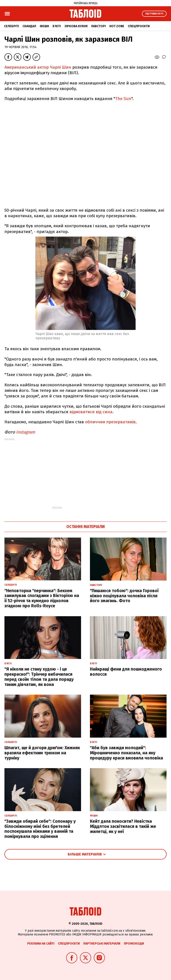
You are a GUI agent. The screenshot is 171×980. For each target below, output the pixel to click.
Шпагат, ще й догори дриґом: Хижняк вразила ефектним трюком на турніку (42, 753)
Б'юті (57, 26)
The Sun (123, 99)
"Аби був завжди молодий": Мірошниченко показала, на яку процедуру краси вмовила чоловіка (126, 753)
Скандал (29, 26)
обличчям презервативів (110, 422)
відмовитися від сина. (92, 412)
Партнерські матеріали (102, 944)
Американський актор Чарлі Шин (38, 67)
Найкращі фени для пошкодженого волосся (126, 672)
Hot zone (117, 26)
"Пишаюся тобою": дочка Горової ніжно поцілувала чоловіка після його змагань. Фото (124, 596)
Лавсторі (98, 26)
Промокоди (134, 944)
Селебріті (11, 26)
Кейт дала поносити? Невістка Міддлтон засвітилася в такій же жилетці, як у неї (123, 826)
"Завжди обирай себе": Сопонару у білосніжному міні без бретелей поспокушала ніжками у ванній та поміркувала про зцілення (40, 829)
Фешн (44, 26)
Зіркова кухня (76, 26)
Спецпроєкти (139, 26)
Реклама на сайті (41, 944)
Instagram (25, 432)
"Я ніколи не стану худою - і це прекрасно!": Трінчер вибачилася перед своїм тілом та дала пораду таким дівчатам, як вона (39, 677)
